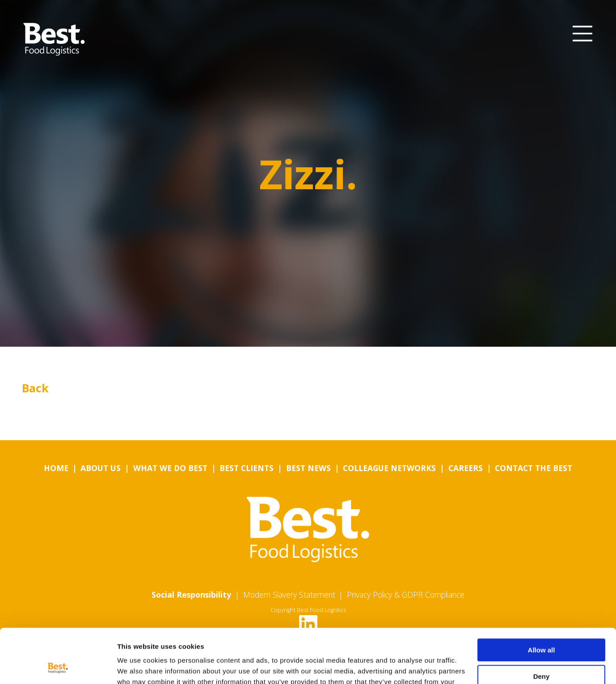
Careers (466, 468)
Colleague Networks (389, 468)
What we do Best (170, 468)
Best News (308, 468)
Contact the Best (534, 468)
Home (56, 468)
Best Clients (247, 468)
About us (101, 468)
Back (35, 388)
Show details (138, 666)
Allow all (542, 599)
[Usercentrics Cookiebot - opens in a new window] (58, 667)
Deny (542, 625)
